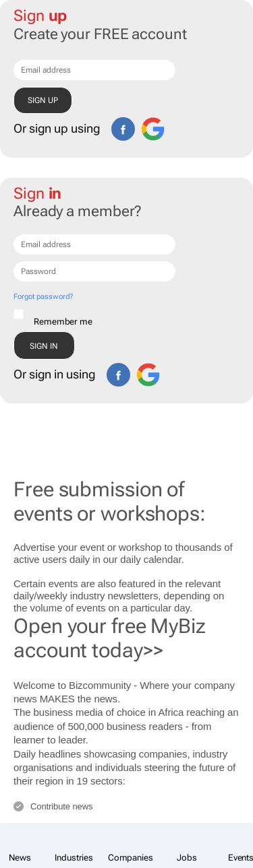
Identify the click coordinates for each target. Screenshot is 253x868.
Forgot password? (43, 297)
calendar (163, 559)
